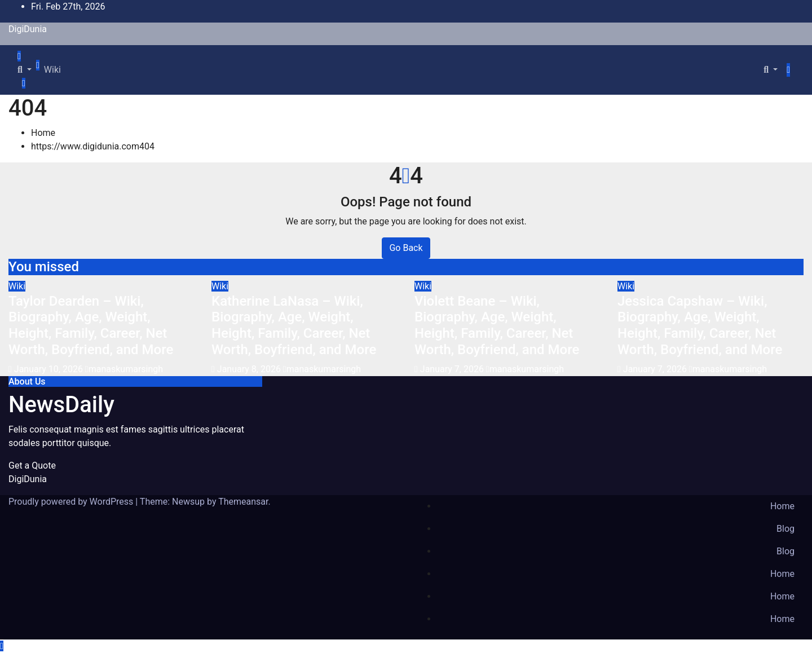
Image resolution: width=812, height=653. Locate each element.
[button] (25, 70)
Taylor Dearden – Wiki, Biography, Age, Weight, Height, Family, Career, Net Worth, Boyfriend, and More (91, 325)
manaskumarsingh (124, 369)
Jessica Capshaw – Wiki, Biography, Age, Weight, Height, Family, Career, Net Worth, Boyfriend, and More (700, 325)
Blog (785, 529)
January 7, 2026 (453, 369)
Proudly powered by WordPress (72, 502)
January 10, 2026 (50, 369)
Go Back (406, 248)
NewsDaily (61, 405)
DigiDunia (28, 29)
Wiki (52, 70)
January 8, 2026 (250, 369)
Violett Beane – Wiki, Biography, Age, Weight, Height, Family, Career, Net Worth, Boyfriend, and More (497, 325)
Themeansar (243, 502)
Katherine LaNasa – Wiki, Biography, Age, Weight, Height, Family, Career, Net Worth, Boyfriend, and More (294, 325)
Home (43, 133)
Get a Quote (32, 466)
